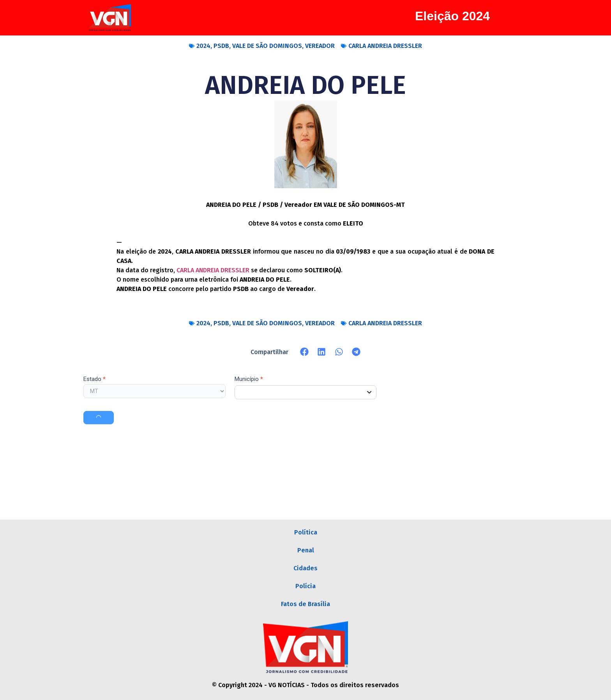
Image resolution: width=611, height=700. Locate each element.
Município (249, 379)
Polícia (305, 586)
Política (306, 532)
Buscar (99, 418)
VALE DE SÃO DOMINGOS (267, 46)
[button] (305, 352)
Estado (94, 379)
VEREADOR (320, 46)
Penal (306, 550)
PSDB (221, 46)
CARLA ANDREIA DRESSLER (385, 46)
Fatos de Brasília (305, 604)
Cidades (305, 568)
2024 (203, 46)
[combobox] (306, 392)
